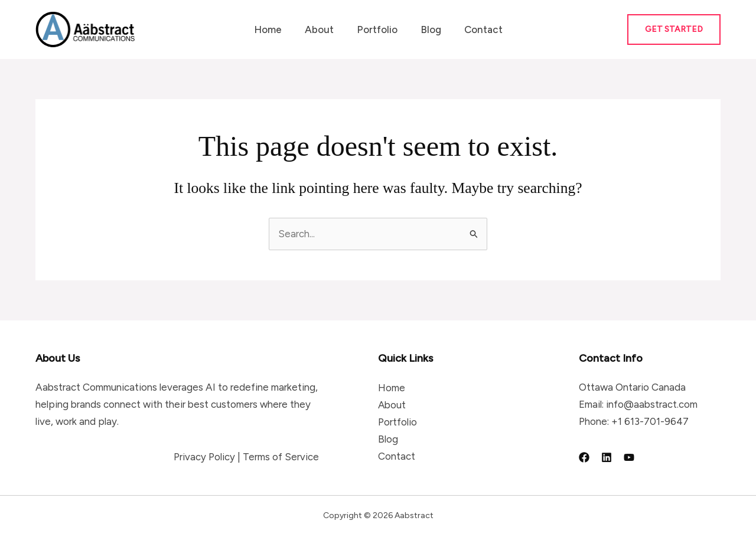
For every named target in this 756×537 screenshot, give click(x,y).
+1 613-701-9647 (650, 421)
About (322, 30)
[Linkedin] (607, 457)
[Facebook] (584, 457)
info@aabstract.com (652, 404)
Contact (478, 30)
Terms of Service (281, 457)
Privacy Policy (204, 457)
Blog (428, 30)
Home (274, 30)
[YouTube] (629, 457)
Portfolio (377, 30)
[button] (674, 30)
